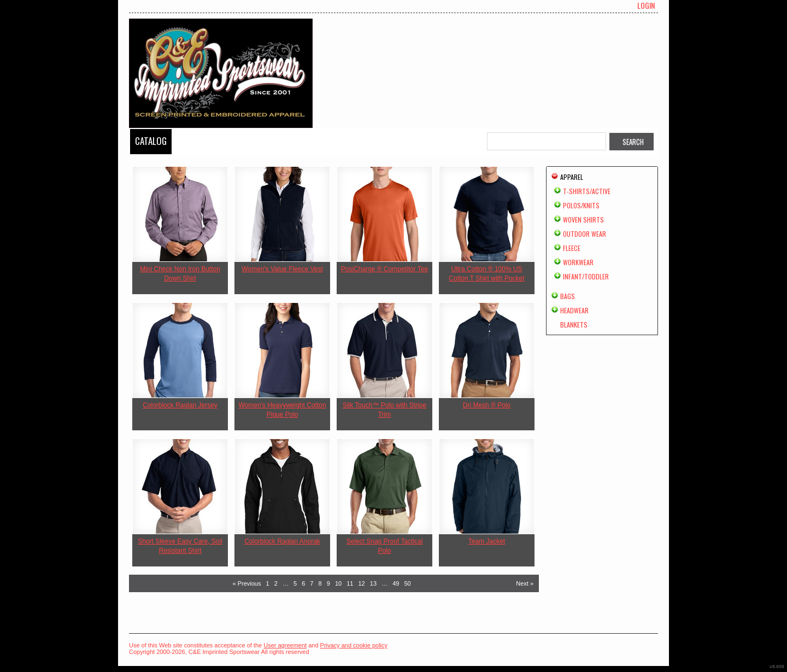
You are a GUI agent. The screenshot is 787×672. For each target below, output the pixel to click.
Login (646, 5)
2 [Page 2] (276, 583)
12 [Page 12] (362, 583)
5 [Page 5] (295, 583)
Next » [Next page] (525, 583)
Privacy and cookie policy (354, 645)
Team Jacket (487, 541)
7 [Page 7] (312, 583)
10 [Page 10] (338, 583)
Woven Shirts (583, 220)
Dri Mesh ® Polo (487, 405)
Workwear (578, 262)
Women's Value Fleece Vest (282, 269)
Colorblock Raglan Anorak (282, 541)
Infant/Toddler (586, 276)
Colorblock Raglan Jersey (180, 405)
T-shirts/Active (587, 191)
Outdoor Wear (585, 234)
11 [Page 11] (350, 583)
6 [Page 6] (303, 583)
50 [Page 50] (408, 583)
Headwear (574, 310)
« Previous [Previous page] (246, 583)
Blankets (574, 325)
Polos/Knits (581, 205)
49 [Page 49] (396, 583)
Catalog (151, 141)
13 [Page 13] (373, 583)
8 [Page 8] (320, 583)
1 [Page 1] (268, 583)
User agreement (285, 645)
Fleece (572, 248)
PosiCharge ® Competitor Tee (384, 269)
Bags (568, 296)
